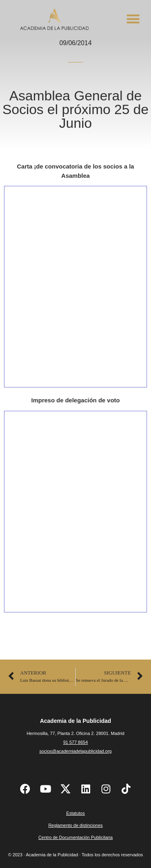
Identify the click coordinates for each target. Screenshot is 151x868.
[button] (133, 19)
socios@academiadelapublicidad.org (75, 751)
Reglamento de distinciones (75, 825)
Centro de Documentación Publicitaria (75, 837)
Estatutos (76, 813)
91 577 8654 (75, 742)
